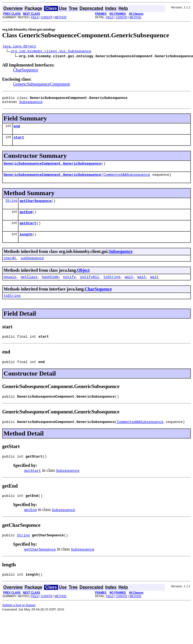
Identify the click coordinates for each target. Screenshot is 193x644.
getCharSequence (35, 207)
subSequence (32, 268)
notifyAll (90, 287)
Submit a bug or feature (19, 623)
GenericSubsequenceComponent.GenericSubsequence (52, 168)
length (26, 243)
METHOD (61, 17)
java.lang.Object (19, 47)
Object (83, 280)
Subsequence (31, 104)
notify (69, 287)
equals (10, 287)
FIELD (35, 17)
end (17, 129)
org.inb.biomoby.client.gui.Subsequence (51, 52)
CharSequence (26, 71)
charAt (10, 268)
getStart (28, 231)
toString (112, 287)
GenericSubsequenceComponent (42, 85)
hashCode (50, 287)
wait (129, 287)
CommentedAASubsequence (127, 180)
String (11, 207)
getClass (29, 287)
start (19, 141)
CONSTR (47, 17)
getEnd (26, 219)
